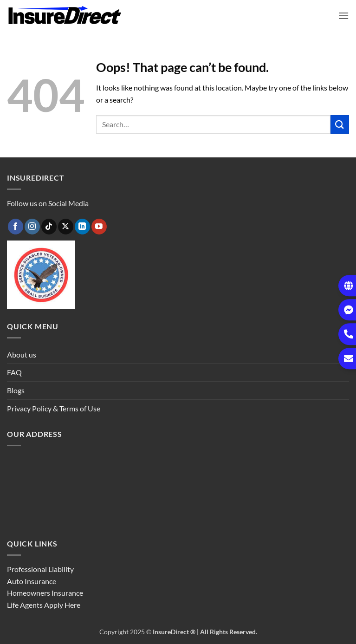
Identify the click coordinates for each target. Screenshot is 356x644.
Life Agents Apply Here (44, 605)
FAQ (14, 372)
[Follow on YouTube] (99, 227)
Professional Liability (40, 569)
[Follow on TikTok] (49, 227)
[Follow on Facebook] (16, 227)
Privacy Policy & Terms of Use (54, 408)
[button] (343, 16)
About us (22, 355)
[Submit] (340, 124)
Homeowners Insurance (45, 593)
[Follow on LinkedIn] (82, 227)
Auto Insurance (32, 581)
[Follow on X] (66, 227)
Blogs (16, 390)
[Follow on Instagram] (32, 227)
